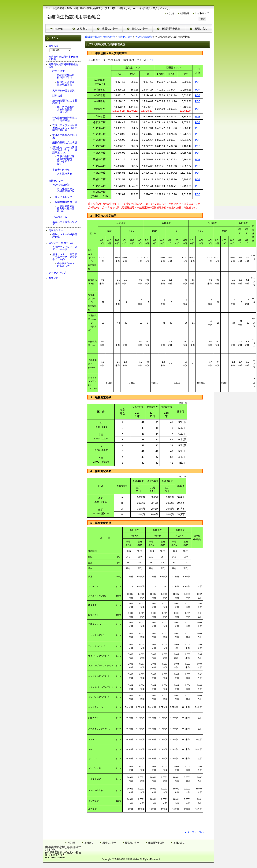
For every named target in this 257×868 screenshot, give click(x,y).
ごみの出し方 (60, 217)
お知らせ (54, 46)
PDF (151, 60)
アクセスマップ (57, 273)
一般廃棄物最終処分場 (65, 202)
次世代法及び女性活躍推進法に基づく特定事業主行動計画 (65, 128)
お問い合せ (55, 278)
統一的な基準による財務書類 (65, 102)
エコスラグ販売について (65, 223)
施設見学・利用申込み (61, 243)
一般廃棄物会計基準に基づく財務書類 (65, 119)
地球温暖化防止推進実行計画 (66, 76)
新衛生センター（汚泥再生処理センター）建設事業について (65, 150)
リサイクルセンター (63, 197)
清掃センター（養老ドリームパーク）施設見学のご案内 (65, 257)
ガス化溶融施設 (144, 37)
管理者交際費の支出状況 (65, 136)
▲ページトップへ (194, 832)
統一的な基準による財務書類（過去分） (66, 109)
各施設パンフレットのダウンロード (65, 248)
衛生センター (56, 230)
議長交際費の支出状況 (65, 143)
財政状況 (57, 96)
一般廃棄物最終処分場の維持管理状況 (66, 208)
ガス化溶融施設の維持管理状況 (66, 190)
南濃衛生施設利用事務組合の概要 (63, 58)
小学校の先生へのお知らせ (66, 264)
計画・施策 (59, 71)
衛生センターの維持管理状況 (65, 236)
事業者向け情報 (61, 170)
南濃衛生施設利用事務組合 (100, 37)
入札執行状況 (65, 174)
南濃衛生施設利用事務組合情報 (63, 66)
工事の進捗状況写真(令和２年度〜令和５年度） (66, 160)
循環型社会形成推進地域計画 (66, 83)
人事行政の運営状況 (63, 91)
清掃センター (125, 37)
